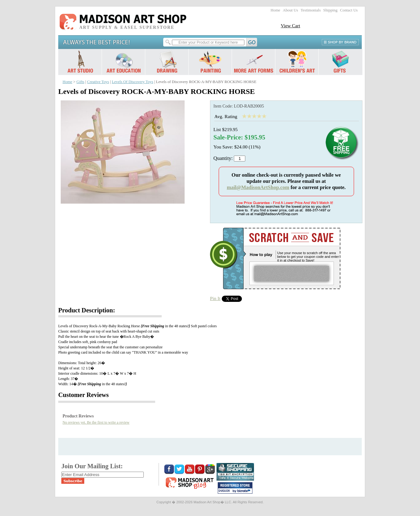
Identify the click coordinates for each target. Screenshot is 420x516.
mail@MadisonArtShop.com (258, 187)
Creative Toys (98, 82)
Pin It (215, 298)
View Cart (290, 26)
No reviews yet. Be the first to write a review (96, 422)
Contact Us (349, 10)
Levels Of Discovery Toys (133, 82)
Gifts (81, 82)
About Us (290, 10)
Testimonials (311, 10)
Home (276, 10)
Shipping (330, 10)
